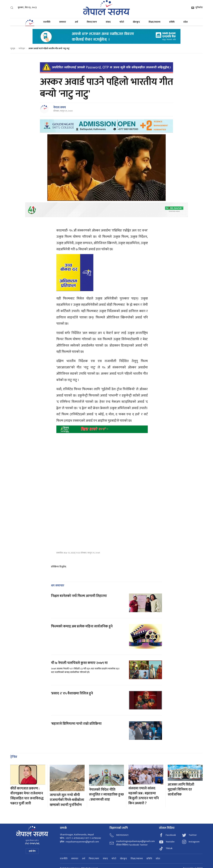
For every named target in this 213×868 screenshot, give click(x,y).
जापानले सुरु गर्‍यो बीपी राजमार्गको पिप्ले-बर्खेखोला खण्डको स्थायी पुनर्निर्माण (67, 800)
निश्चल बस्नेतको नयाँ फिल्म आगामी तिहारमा (79, 596)
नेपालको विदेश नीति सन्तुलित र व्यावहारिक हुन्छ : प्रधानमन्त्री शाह (106, 795)
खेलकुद (136, 22)
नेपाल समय (60, 107)
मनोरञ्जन (22, 48)
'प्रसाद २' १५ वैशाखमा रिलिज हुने (72, 693)
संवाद (108, 22)
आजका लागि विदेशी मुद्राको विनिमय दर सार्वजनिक (181, 790)
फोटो (122, 22)
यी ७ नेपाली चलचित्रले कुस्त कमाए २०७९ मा (79, 663)
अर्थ (76, 22)
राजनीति (47, 22)
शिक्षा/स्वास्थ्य (154, 22)
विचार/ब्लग (92, 22)
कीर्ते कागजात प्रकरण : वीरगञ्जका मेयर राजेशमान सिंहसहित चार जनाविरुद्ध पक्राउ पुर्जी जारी (27, 796)
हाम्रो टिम (32, 851)
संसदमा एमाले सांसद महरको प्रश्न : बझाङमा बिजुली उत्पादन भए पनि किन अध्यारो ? (144, 796)
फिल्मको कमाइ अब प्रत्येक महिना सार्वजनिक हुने (82, 626)
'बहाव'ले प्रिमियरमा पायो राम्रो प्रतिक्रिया (76, 724)
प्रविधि (172, 22)
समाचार (63, 22)
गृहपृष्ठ (13, 48)
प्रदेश (186, 22)
